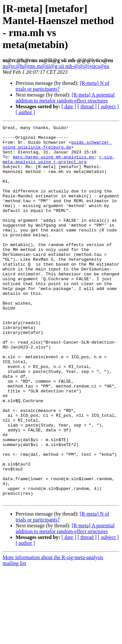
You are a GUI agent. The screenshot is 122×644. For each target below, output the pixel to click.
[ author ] (25, 112)
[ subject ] (108, 106)
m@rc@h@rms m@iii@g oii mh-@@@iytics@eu (56, 66)
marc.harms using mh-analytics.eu (53, 164)
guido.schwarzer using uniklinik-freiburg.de (57, 149)
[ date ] (69, 106)
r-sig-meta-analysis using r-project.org (58, 166)
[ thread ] (87, 106)
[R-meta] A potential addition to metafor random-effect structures (65, 98)
